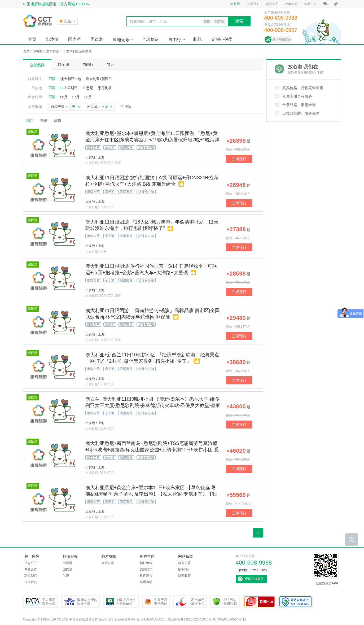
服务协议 (185, 563)
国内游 (74, 39)
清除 (128, 107)
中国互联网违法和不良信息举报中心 (190, 602)
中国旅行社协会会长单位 (121, 602)
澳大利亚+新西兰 (99, 79)
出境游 (52, 39)
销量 (44, 120)
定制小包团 (222, 39)
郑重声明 (146, 582)
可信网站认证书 (260, 602)
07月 (76, 97)
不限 (52, 79)
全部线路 (37, 65)
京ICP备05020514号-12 (229, 619)
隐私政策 (185, 576)
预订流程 (146, 563)
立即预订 (239, 159)
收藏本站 (291, 4)
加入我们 (31, 582)
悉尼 (90, 88)
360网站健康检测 (225, 602)
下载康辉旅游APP (326, 569)
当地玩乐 (121, 40)
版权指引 (185, 569)
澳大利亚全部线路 (79, 51)
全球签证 (150, 39)
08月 (88, 97)
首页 (32, 39)
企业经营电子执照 (156, 602)
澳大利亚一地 (71, 79)
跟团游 (64, 64)
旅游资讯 (108, 563)
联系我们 (31, 576)
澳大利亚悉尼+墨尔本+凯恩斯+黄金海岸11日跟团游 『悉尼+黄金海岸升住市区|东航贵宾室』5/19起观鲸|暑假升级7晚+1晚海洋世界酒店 (153, 140)
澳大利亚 (52, 51)
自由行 (175, 40)
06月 (64, 97)
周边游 (97, 39)
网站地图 (272, 4)
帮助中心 (310, 4)
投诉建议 (146, 576)
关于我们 (253, 4)
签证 (111, 64)
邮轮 (198, 39)
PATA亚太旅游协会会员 (41, 602)
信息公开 (31, 563)
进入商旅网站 (282, 40)
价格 (60, 120)
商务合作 (31, 569)
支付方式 (146, 569)
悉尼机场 (105, 88)
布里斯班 (71, 88)
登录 (237, 4)
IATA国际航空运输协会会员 (81, 602)
